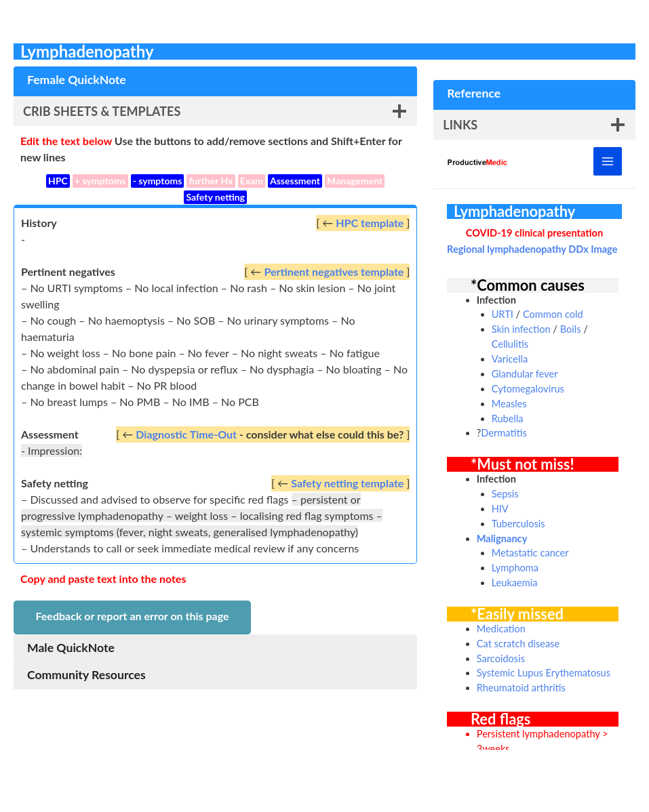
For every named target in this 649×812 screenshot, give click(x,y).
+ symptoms (100, 181)
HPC (58, 181)
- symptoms (158, 181)
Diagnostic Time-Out (186, 434)
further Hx (211, 181)
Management (355, 181)
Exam (252, 181)
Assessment (295, 181)
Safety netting (215, 197)
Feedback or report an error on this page (132, 616)
